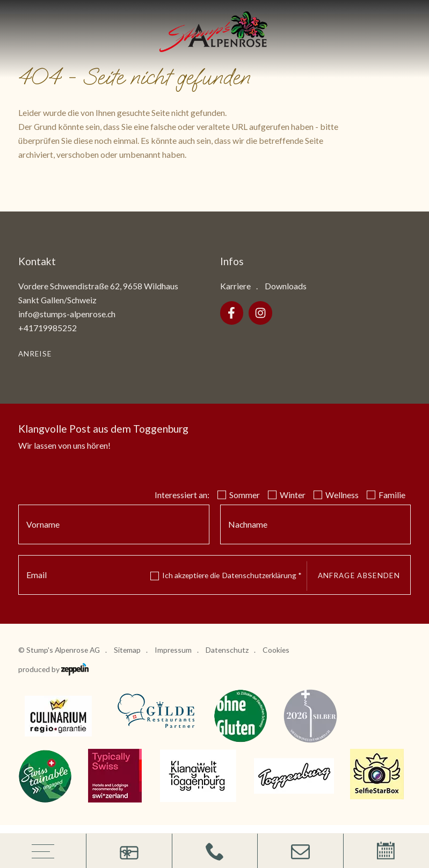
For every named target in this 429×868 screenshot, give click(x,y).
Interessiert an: (182, 495)
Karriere (235, 286)
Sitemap (127, 650)
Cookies (276, 650)
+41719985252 (48, 328)
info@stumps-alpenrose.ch (67, 314)
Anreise (35, 354)
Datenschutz (227, 650)
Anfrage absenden (359, 575)
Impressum (173, 650)
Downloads (286, 286)
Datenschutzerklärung (262, 575)
